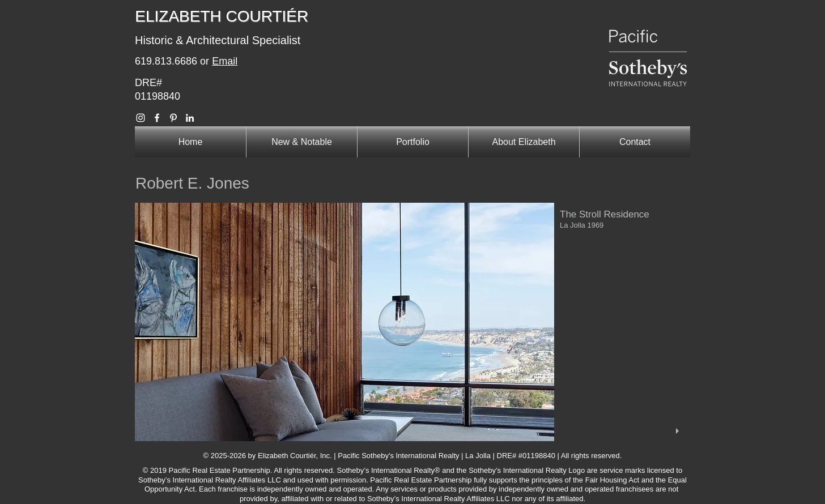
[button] (412, 322)
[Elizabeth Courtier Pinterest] (173, 118)
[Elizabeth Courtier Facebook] (157, 118)
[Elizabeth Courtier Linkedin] (190, 118)
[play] (679, 431)
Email (225, 61)
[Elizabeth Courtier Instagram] (141, 118)
